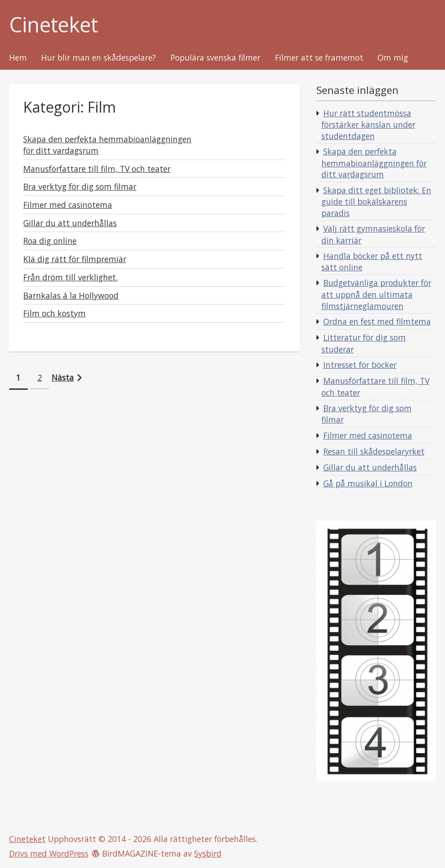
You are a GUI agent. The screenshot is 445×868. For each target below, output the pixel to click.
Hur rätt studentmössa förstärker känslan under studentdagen (368, 124)
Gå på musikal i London (368, 483)
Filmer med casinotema (368, 435)
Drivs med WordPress (49, 853)
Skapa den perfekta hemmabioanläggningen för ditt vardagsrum (374, 163)
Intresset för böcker (360, 365)
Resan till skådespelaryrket (374, 451)
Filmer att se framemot (319, 58)
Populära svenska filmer (215, 58)
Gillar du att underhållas (370, 467)
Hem (18, 58)
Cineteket (54, 25)
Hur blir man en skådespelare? (98, 58)
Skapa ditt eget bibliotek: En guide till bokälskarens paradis (376, 201)
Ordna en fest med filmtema (377, 321)
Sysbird (208, 853)
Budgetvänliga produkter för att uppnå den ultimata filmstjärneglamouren (376, 294)
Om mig (393, 58)
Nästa (63, 377)
